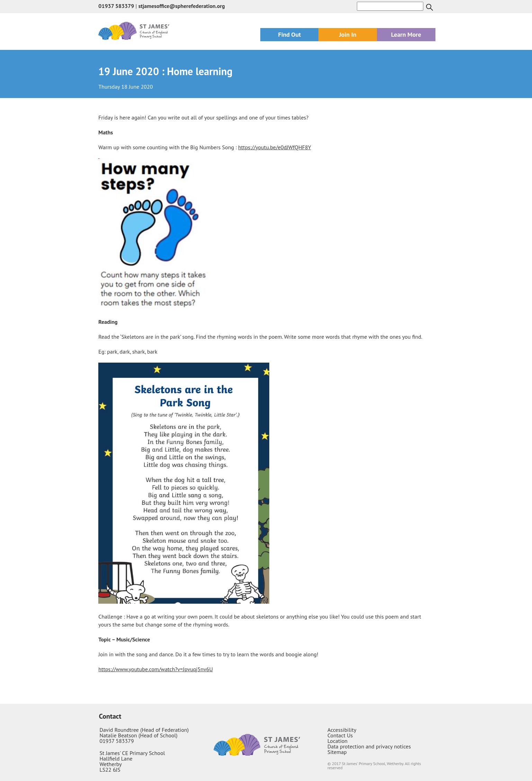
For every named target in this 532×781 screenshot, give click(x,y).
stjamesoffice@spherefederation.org (182, 6)
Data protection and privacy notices (369, 746)
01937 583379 (116, 6)
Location (337, 741)
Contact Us (340, 735)
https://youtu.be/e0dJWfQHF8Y (275, 147)
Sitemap (337, 752)
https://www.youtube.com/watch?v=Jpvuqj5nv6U (156, 669)
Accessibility (342, 730)
